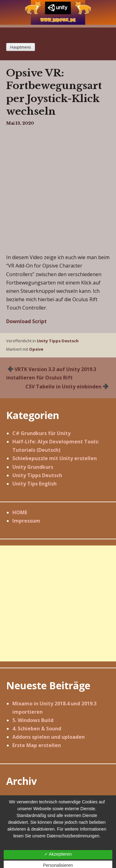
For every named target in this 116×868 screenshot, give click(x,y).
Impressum (26, 521)
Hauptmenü (21, 47)
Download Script (26, 321)
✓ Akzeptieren (58, 854)
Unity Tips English (34, 484)
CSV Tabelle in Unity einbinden (63, 387)
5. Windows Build (33, 720)
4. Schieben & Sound (37, 729)
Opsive (36, 349)
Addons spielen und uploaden (49, 737)
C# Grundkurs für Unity (41, 433)
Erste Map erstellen (37, 745)
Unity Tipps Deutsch (58, 341)
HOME (20, 512)
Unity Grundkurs (33, 467)
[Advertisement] (58, 603)
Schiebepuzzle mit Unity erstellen (55, 458)
